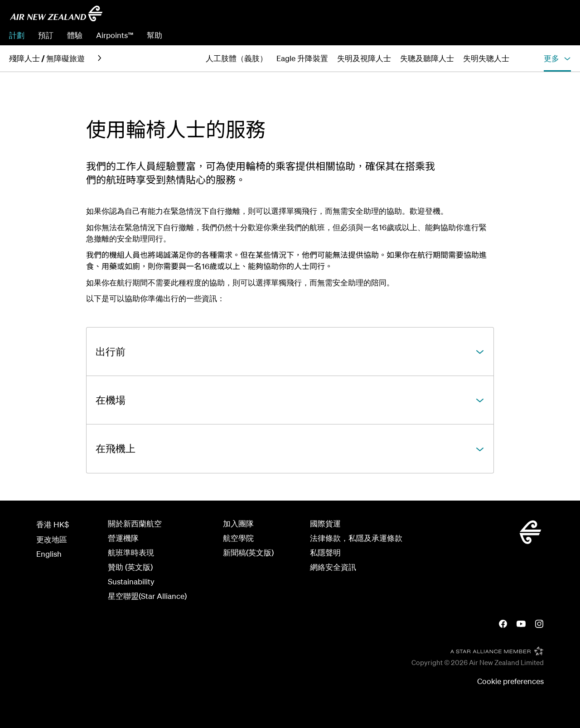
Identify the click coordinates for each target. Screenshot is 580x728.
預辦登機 (531, 35)
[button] (557, 58)
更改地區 (52, 539)
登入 (563, 35)
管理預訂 (491, 35)
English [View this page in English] (49, 554)
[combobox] (506, 16)
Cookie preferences (510, 681)
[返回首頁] (56, 14)
